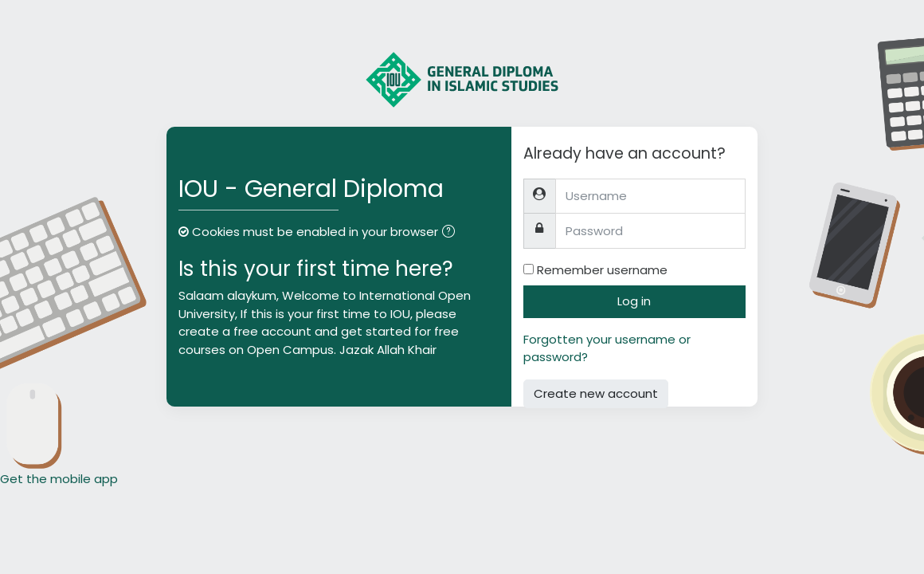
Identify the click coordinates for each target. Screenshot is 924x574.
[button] (452, 233)
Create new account (596, 393)
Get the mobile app (59, 479)
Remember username (602, 270)
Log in (634, 301)
